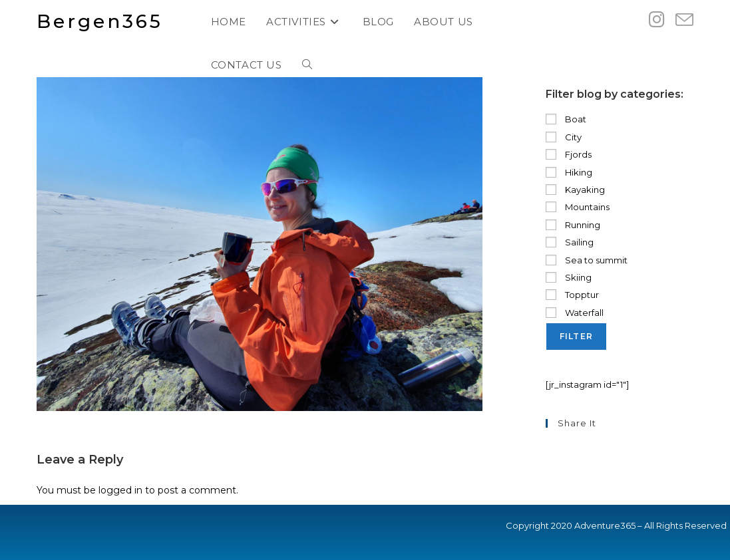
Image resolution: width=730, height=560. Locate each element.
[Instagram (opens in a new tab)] (657, 20)
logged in (120, 490)
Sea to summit (587, 260)
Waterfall (575, 313)
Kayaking (575, 190)
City (564, 137)
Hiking (569, 172)
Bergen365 (100, 21)
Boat (566, 119)
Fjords (569, 154)
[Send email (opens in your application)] (684, 20)
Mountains (578, 207)
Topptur (572, 295)
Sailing (570, 242)
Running (573, 225)
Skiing (569, 277)
